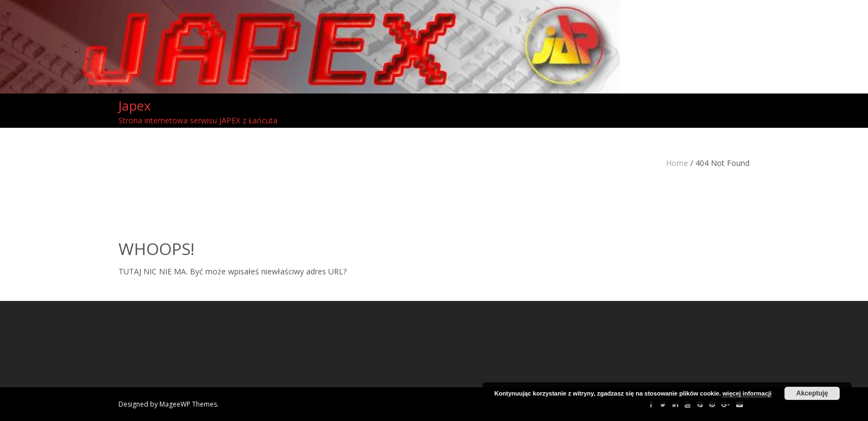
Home (677, 163)
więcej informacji (747, 393)
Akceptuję (812, 393)
